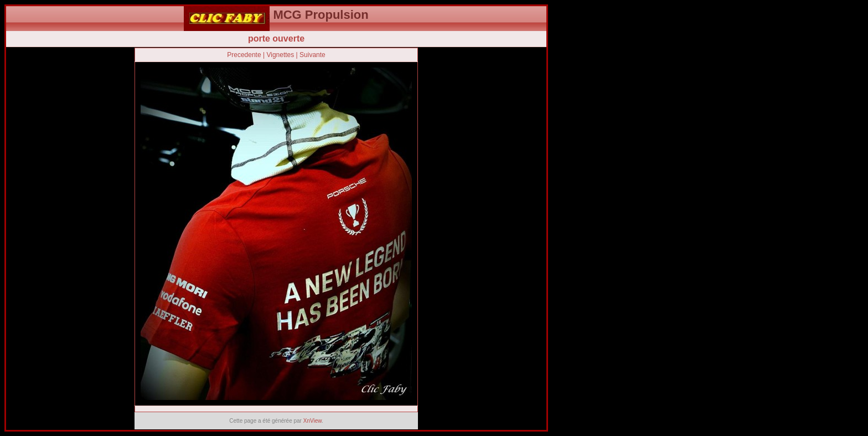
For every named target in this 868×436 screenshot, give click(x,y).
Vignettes (280, 55)
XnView (312, 421)
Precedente (244, 55)
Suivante (312, 55)
